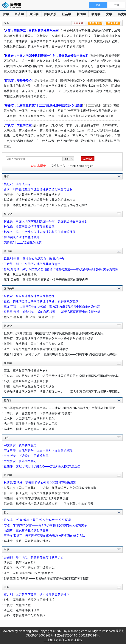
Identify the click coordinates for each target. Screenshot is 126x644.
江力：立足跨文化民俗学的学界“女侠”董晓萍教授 (36, 349)
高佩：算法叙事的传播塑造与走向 (26, 371)
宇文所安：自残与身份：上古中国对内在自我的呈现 (38, 450)
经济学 (19, 14)
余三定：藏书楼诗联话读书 (22, 610)
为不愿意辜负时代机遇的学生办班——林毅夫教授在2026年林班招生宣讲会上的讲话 (59, 408)
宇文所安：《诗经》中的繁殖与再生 (28, 456)
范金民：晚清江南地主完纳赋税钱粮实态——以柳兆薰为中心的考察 (49, 504)
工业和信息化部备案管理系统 (63, 640)
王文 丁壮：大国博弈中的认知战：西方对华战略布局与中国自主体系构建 (52, 306)
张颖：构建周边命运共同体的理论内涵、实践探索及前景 (41, 301)
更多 (118, 181)
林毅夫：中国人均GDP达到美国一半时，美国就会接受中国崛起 (47, 56)
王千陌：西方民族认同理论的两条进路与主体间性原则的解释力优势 (49, 339)
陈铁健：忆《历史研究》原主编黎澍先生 (31, 568)
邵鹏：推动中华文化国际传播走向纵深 (29, 386)
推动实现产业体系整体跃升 (22, 237)
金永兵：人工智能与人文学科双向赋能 (29, 418)
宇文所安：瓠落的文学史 (20, 461)
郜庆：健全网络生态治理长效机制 (26, 381)
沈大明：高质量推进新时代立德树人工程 (31, 424)
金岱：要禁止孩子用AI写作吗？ (25, 615)
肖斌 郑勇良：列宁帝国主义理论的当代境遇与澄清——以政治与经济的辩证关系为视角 (61, 269)
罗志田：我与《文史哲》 (20, 562)
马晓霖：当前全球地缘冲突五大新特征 (29, 296)
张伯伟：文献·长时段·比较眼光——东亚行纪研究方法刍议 (42, 466)
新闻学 (81, 14)
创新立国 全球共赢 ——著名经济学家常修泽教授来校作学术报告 (46, 578)
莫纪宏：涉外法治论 (18, 80)
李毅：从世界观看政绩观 (20, 274)
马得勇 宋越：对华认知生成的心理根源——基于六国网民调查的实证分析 (52, 312)
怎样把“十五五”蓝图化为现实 (23, 242)
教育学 (96, 14)
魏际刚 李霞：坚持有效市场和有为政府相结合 (34, 259)
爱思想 (13, 6)
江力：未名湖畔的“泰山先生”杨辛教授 (29, 573)
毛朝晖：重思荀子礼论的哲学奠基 (26, 530)
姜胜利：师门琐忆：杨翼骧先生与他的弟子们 (34, 557)
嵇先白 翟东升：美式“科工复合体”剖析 (29, 317)
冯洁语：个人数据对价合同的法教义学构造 (32, 194)
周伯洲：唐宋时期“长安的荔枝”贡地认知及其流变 (36, 498)
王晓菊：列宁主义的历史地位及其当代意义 (32, 264)
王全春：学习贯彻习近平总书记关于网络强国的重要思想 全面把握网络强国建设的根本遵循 (64, 376)
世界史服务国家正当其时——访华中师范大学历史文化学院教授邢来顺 (50, 488)
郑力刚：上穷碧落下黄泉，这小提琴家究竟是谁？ (37, 594)
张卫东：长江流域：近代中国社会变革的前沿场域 (37, 493)
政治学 (34, 14)
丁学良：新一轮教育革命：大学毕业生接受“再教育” (38, 413)
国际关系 (50, 14)
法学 (6, 14)
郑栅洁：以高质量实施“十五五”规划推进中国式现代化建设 (43, 105)
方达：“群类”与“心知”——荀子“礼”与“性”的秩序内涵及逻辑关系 (45, 525)
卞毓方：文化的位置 (18, 125)
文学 (109, 14)
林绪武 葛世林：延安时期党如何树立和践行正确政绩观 (40, 483)
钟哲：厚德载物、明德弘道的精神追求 (29, 600)
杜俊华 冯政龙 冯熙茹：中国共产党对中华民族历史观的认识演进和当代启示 (54, 333)
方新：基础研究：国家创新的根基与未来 (32, 31)
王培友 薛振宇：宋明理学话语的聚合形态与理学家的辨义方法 (44, 536)
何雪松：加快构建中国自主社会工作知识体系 (34, 344)
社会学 (66, 14)
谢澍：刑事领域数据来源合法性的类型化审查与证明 (38, 189)
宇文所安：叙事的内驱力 (20, 445)
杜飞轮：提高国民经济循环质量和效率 (29, 227)
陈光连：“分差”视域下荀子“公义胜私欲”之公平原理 (37, 520)
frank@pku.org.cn (81, 166)
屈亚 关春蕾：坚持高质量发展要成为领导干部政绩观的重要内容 (46, 280)
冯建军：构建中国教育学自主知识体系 (29, 429)
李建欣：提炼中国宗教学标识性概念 (28, 541)
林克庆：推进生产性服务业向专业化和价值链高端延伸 (40, 232)
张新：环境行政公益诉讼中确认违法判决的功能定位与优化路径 (46, 205)
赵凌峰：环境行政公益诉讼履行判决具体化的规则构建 (40, 200)
